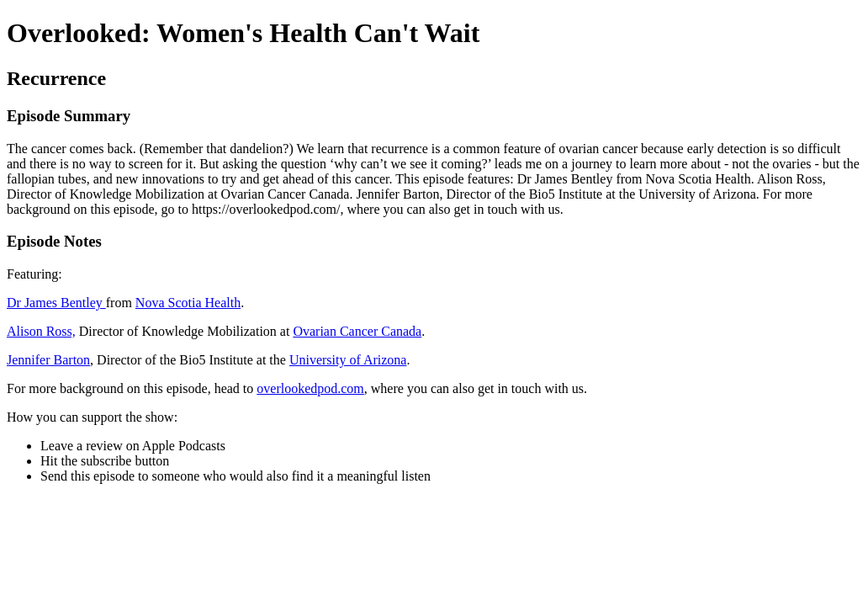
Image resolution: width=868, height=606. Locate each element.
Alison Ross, (41, 331)
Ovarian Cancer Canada (357, 331)
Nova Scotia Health (188, 303)
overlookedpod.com (310, 388)
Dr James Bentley (56, 303)
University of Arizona (348, 360)
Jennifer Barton (48, 360)
